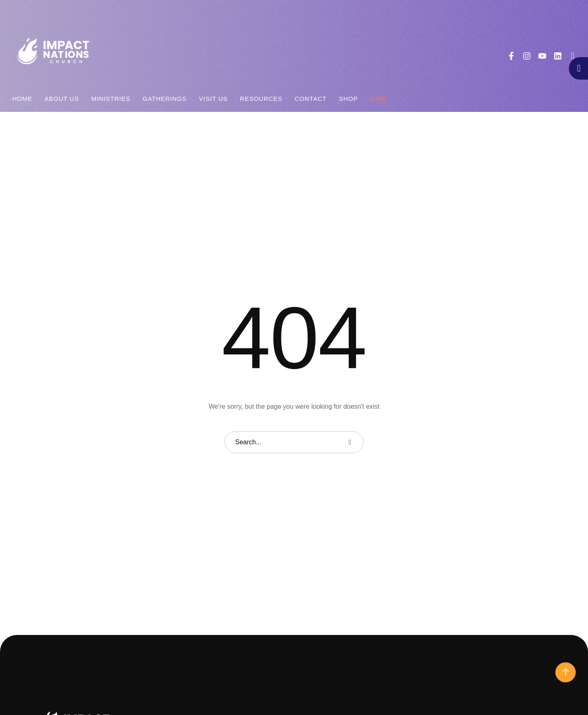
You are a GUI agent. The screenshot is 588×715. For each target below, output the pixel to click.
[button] (573, 56)
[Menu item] (22, 99)
